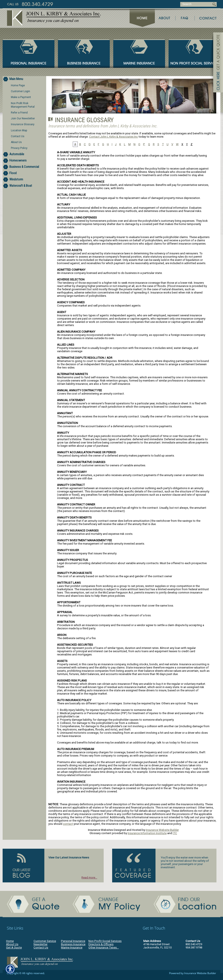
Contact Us (41, 947)
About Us (12, 944)
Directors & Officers (101, 944)
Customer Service (45, 941)
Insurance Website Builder (162, 830)
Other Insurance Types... (104, 947)
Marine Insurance (72, 947)
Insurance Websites (101, 830)
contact (68, 824)
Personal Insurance (73, 941)
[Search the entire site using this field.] (196, 4)
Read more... (89, 877)
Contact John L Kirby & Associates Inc (113, 137)
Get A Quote (14, 947)
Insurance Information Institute (147, 833)
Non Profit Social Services (105, 941)
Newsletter (41, 944)
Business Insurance (73, 944)
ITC (175, 833)
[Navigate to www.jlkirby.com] (216, 63)
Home (10, 941)
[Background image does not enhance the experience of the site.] (24, 79)
